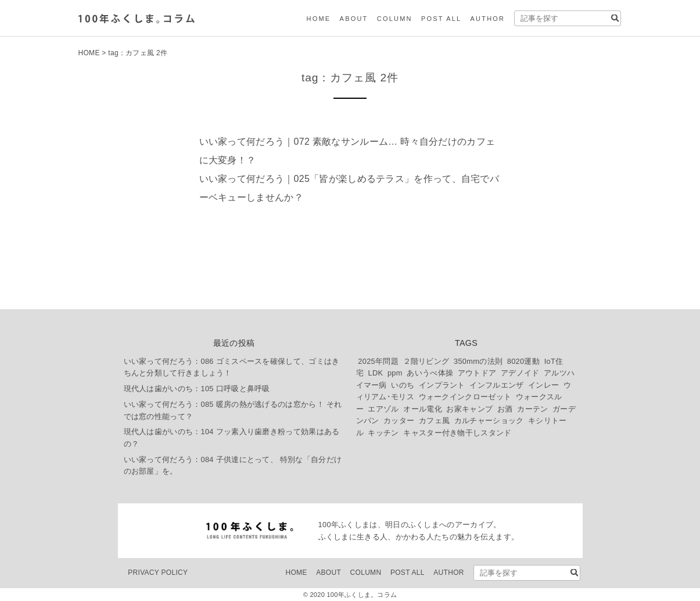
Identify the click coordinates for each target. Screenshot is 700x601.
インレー (543, 385)
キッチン (383, 433)
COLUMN (395, 19)
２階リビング (426, 361)
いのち (403, 385)
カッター (399, 421)
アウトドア (477, 373)
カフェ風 (434, 421)
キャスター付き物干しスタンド (457, 433)
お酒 (505, 409)
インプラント (442, 385)
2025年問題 (378, 361)
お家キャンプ (469, 409)
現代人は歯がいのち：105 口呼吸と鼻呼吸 (197, 389)
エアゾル (383, 409)
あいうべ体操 (430, 373)
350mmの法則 (478, 361)
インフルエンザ (496, 385)
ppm (395, 373)
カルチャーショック (489, 421)
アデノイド (520, 373)
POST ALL (441, 19)
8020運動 (523, 361)
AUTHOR (488, 19)
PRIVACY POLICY (158, 573)
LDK (375, 373)
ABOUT (354, 19)
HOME (319, 19)
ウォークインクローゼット (465, 397)
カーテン (532, 409)
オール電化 (423, 409)
